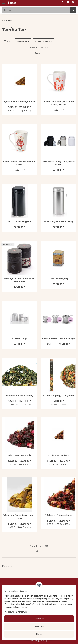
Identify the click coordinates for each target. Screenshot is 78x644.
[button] (63, 2)
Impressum (9, 612)
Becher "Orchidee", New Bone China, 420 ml (59, 103)
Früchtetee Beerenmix (19, 455)
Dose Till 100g (19, 338)
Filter (8, 41)
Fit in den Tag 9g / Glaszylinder (59, 396)
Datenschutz (21, 612)
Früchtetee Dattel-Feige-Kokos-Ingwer (19, 517)
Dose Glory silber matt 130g (59, 222)
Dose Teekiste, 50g (59, 279)
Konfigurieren (39, 626)
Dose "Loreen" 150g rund (19, 222)
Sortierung (22, 41)
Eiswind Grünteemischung (19, 396)
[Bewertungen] (19, 282)
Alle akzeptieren (39, 619)
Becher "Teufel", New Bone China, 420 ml (19, 163)
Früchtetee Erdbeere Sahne (59, 515)
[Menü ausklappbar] (3, 2)
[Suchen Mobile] (36, 10)
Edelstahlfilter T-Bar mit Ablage (59, 338)
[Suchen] (73, 10)
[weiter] (73, 53)
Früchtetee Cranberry (59, 455)
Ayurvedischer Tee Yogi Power (19, 101)
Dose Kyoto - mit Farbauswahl (20, 279)
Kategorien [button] (8, 566)
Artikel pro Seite (42, 41)
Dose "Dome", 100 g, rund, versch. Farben (59, 163)
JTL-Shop (44, 640)
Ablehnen (39, 634)
